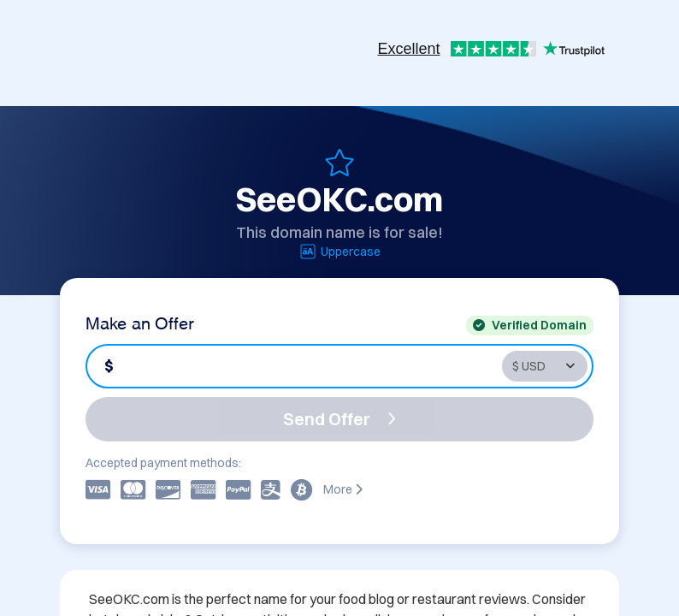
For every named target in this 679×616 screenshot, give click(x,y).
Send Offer (339, 419)
